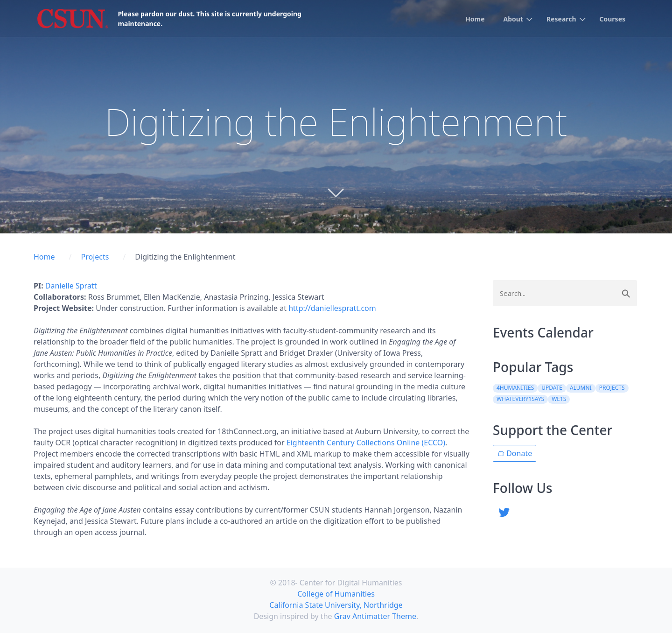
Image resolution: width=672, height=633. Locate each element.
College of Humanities (336, 594)
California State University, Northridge (336, 605)
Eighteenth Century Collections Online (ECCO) (366, 443)
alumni (581, 388)
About (513, 19)
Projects (95, 257)
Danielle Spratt (71, 286)
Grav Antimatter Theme (375, 616)
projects (612, 388)
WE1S (559, 399)
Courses (612, 19)
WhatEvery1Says (520, 399)
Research (561, 19)
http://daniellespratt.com (332, 308)
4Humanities (515, 388)
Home (475, 19)
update (552, 388)
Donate (514, 453)
